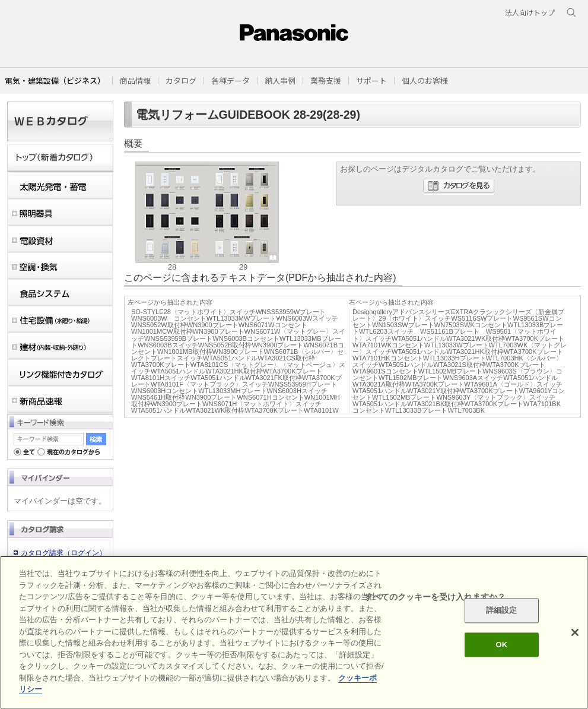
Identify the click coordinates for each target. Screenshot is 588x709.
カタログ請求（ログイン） (63, 553)
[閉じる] (575, 632)
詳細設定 (502, 611)
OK (501, 645)
